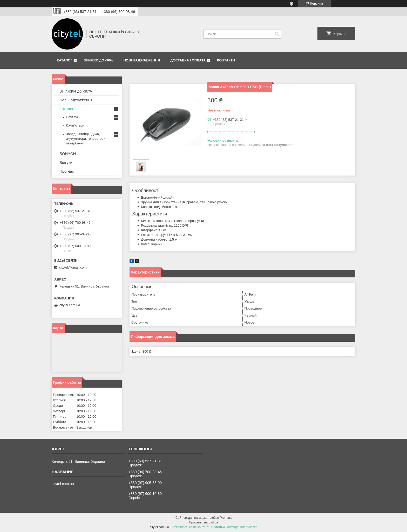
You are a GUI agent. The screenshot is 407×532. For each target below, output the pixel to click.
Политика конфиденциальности (234, 527)
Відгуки (66, 162)
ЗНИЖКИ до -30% (99, 60)
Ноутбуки (73, 117)
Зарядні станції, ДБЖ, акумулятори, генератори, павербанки (86, 139)
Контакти (226, 60)
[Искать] (277, 34)
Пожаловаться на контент (190, 527)
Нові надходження (142, 60)
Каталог (65, 60)
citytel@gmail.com (73, 267)
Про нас (67, 171)
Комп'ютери (75, 125)
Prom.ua (226, 518)
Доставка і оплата (188, 60)
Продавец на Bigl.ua (203, 522)
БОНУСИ (68, 154)
